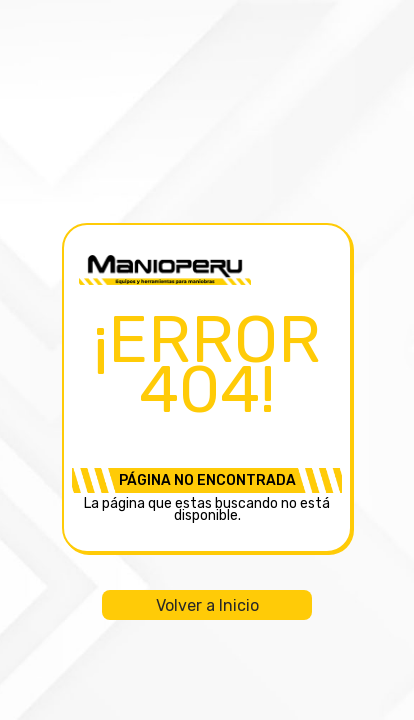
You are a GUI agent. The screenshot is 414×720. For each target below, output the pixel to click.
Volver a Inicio (207, 605)
